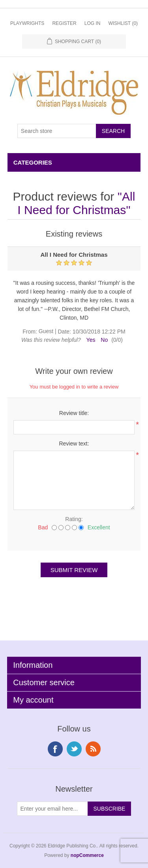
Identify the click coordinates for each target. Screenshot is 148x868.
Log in (93, 23)
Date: (64, 332)
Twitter (74, 749)
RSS (93, 749)
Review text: (74, 443)
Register (64, 23)
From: (30, 332)
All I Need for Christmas (76, 203)
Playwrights (27, 23)
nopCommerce (87, 855)
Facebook (55, 749)
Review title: (74, 413)
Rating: (74, 519)
